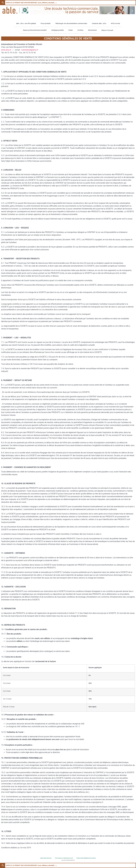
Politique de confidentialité (64, 858)
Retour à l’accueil (107, 30)
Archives (80, 30)
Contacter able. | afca (99, 23)
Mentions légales (46, 858)
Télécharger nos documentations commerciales (71, 23)
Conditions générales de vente (86, 858)
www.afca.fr (6, 50)
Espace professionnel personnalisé (35, 30)
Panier (71, 30)
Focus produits (46, 23)
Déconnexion (92, 30)
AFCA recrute (115, 23)
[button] (4, 11)
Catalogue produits (58, 30)
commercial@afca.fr (30, 50)
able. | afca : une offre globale (26, 23)
